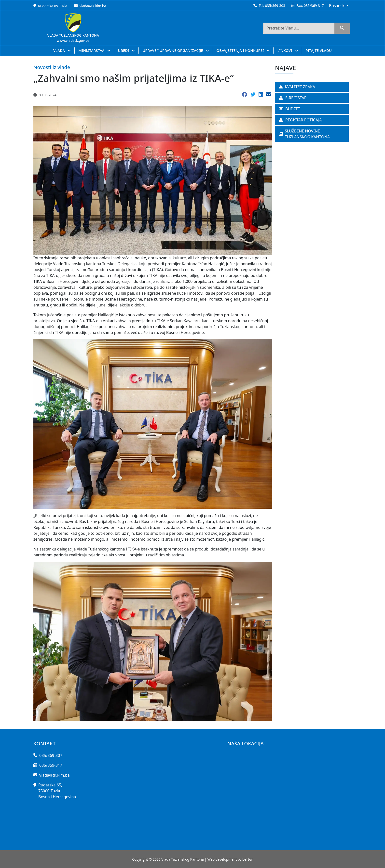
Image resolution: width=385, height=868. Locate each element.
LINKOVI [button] (285, 50)
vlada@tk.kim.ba (93, 6)
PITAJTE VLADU (319, 50)
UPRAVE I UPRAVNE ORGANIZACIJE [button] (173, 50)
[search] (342, 28)
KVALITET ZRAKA (297, 87)
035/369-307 (51, 755)
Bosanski (337, 6)
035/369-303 (275, 6)
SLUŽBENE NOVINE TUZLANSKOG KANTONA (304, 134)
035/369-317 (314, 6)
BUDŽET (290, 109)
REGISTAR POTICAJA (300, 120)
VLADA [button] (60, 50)
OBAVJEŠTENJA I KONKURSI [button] (241, 50)
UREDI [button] (124, 50)
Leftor (248, 859)
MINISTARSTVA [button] (92, 50)
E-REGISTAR (293, 98)
